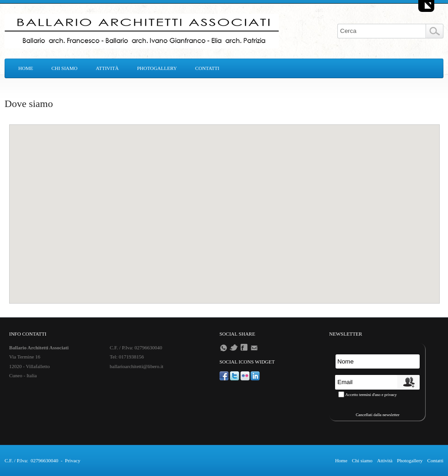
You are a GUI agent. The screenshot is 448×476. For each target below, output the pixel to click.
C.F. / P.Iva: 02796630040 (31, 460)
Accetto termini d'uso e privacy (371, 395)
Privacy (73, 460)
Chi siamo (64, 68)
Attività (107, 68)
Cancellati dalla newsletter (377, 415)
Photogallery (157, 68)
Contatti (207, 68)
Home (26, 68)
